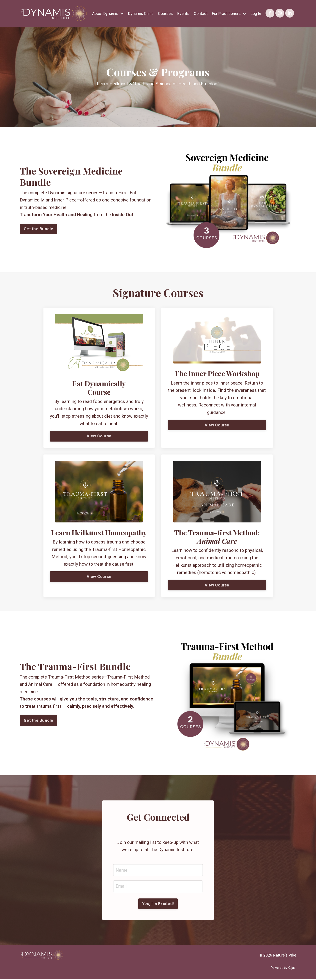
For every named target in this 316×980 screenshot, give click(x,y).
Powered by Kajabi (284, 969)
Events (183, 13)
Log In (256, 13)
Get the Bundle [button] (39, 229)
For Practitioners (229, 13)
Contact (201, 13)
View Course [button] (99, 436)
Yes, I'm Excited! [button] (158, 904)
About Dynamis (108, 13)
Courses (165, 13)
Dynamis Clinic (141, 13)
